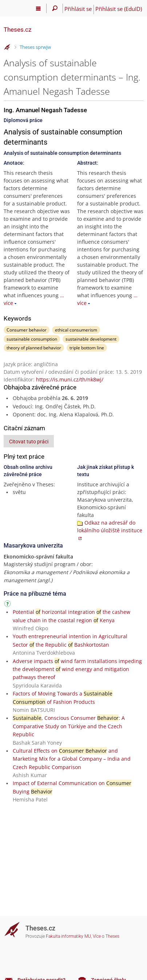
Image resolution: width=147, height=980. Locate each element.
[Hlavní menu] (38, 8)
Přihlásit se (78, 9)
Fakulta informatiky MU (68, 936)
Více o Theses (106, 936)
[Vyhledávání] (55, 8)
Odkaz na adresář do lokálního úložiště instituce (110, 526)
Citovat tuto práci (29, 442)
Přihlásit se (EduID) (119, 9)
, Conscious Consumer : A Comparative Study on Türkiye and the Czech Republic (69, 726)
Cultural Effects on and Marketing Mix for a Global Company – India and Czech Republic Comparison (72, 759)
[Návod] (8, 605)
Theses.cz (17, 30)
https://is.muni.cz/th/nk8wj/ (70, 379)
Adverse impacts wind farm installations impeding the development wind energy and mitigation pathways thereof (77, 669)
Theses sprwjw (35, 47)
